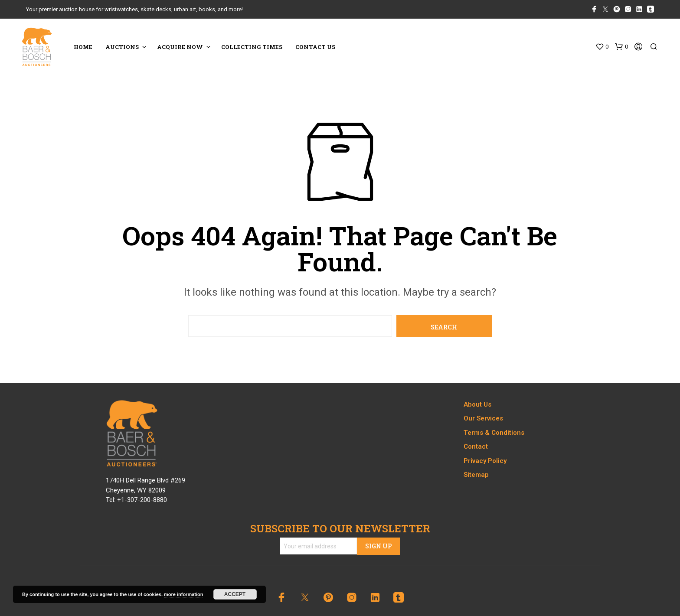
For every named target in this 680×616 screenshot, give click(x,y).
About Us (477, 404)
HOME (83, 47)
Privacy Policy (485, 461)
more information (183, 594)
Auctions (122, 47)
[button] (602, 47)
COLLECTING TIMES (252, 47)
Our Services (483, 418)
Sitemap (476, 475)
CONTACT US (315, 47)
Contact (476, 447)
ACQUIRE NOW (180, 47)
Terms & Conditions (494, 433)
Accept (235, 594)
